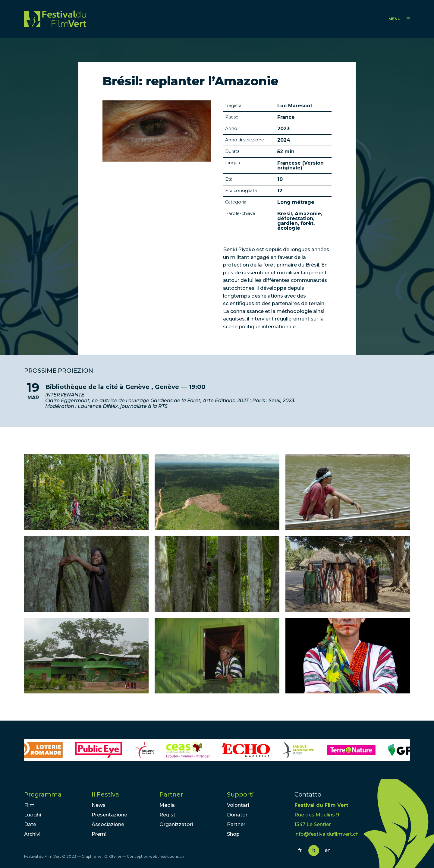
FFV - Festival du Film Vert (55, 19)
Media (167, 805)
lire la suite (217, 396)
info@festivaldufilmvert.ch (327, 834)
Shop (233, 834)
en (328, 850)
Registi (168, 815)
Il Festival (106, 794)
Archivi (32, 834)
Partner (171, 794)
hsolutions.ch (172, 856)
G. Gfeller (113, 856)
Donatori (238, 815)
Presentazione (109, 815)
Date (30, 824)
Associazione (108, 824)
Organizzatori (176, 824)
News (99, 805)
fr (300, 850)
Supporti (240, 794)
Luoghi (33, 815)
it (314, 850)
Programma (43, 794)
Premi (99, 834)
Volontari (238, 805)
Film (29, 805)
